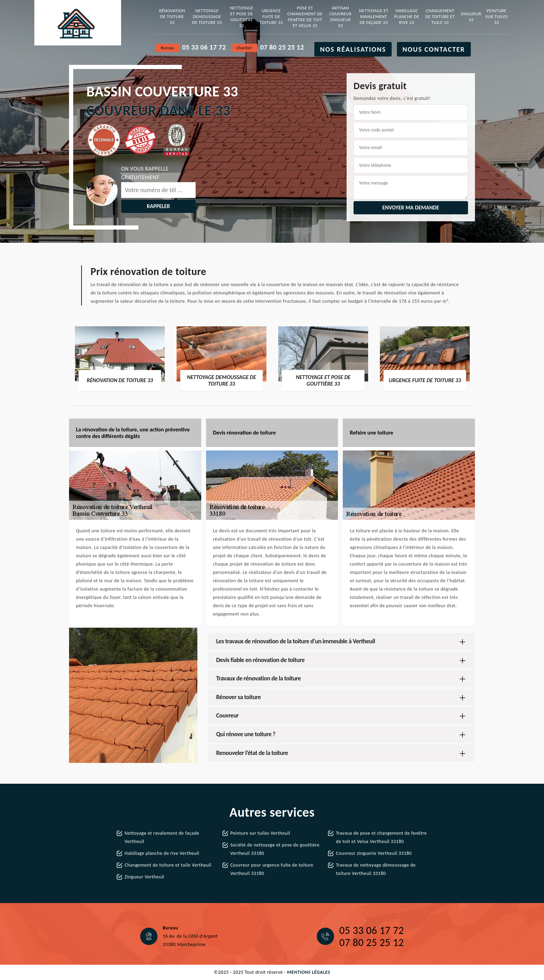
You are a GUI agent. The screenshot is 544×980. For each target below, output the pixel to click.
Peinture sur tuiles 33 (497, 16)
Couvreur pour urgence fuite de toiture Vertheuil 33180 (272, 869)
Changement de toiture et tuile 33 (440, 16)
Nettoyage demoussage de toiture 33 (207, 16)
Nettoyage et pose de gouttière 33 (242, 17)
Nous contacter (434, 49)
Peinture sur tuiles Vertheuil (260, 833)
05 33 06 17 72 (204, 47)
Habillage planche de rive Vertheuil (162, 853)
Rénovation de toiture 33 (172, 16)
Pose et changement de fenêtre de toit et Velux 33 (305, 17)
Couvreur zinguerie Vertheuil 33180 (374, 853)
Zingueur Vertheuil (144, 877)
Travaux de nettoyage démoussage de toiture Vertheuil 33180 (376, 869)
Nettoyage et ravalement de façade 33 (374, 16)
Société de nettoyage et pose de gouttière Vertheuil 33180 (275, 849)
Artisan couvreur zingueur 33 (340, 17)
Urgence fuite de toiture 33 (271, 16)
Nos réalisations (353, 49)
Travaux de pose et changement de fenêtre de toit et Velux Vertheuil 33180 (381, 837)
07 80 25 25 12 (282, 47)
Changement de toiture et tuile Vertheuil (168, 865)
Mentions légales (308, 972)
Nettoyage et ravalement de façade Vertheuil (162, 837)
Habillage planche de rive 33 (407, 16)
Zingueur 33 (471, 17)
